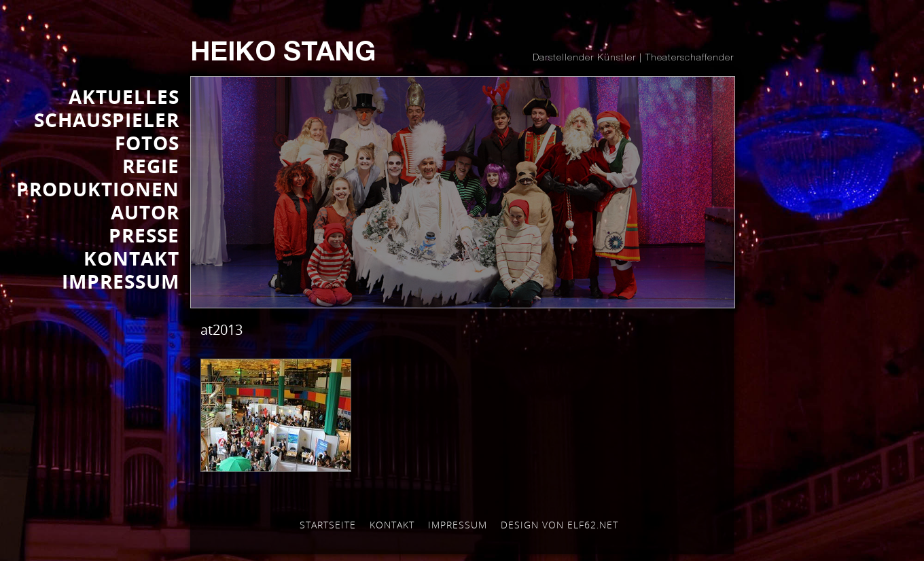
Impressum (458, 525)
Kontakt (392, 525)
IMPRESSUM (121, 281)
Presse (144, 235)
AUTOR (145, 212)
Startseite (328, 525)
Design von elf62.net (559, 525)
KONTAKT (131, 258)
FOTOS (147, 143)
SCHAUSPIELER (107, 120)
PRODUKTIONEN (98, 189)
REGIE (151, 166)
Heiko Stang (283, 54)
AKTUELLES (124, 96)
